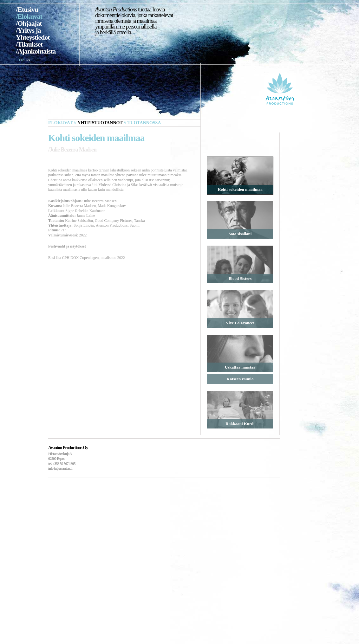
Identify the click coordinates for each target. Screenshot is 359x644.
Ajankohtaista (36, 51)
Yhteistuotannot (100, 123)
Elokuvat (30, 16)
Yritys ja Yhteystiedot (33, 34)
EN (28, 60)
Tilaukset (30, 44)
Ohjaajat (29, 23)
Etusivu (28, 9)
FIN (22, 60)
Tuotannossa (144, 123)
